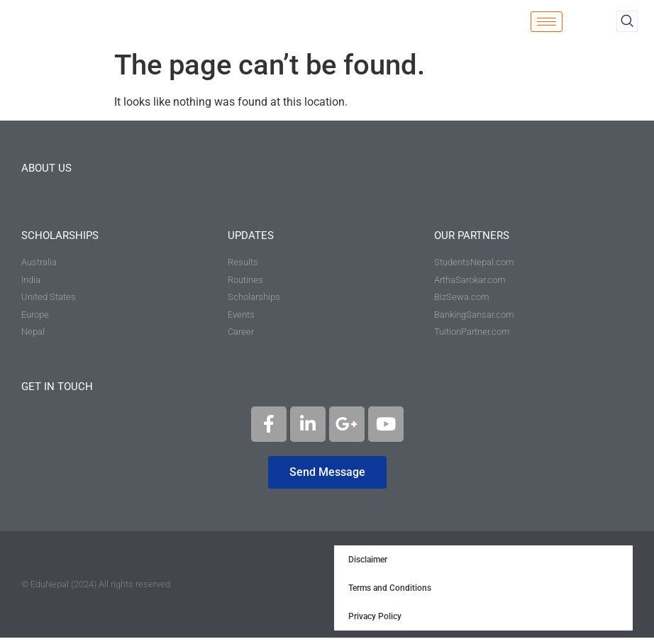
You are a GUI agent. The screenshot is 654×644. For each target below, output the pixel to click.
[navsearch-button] (627, 24)
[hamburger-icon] (547, 24)
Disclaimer (368, 566)
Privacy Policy (375, 623)
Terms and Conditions (390, 594)
